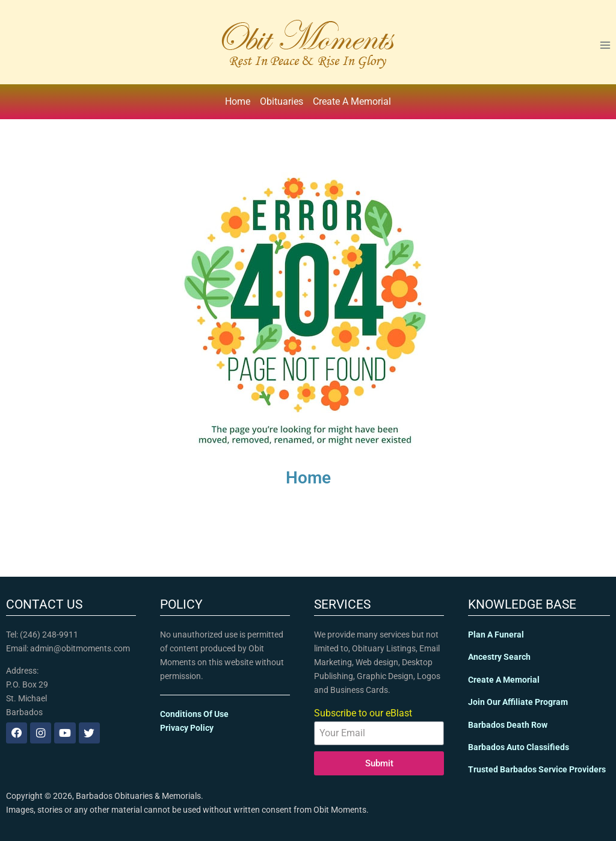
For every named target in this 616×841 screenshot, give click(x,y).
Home (238, 101)
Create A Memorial (352, 101)
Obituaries (282, 101)
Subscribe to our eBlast (363, 713)
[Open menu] (605, 45)
